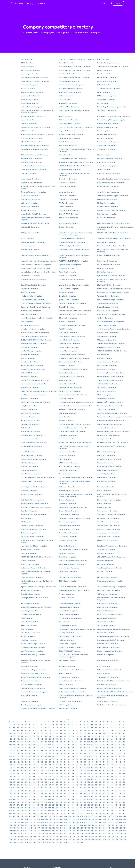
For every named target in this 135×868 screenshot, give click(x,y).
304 (26, 751)
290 (89, 748)
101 (54, 730)
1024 (27, 819)
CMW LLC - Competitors (105, 395)
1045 (108, 819)
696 (34, 788)
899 (124, 805)
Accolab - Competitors (66, 685)
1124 (66, 828)
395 (30, 759)
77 (76, 728)
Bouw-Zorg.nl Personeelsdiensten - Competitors (112, 546)
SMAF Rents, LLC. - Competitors (30, 413)
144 (104, 733)
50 (88, 725)
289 (85, 748)
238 (120, 742)
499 (85, 768)
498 (81, 768)
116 (112, 730)
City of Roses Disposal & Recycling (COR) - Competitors (76, 478)
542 (18, 774)
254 (65, 745)
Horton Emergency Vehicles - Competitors (72, 336)
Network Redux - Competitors (68, 146)
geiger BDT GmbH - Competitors (69, 300)
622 (96, 779)
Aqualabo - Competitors (28, 561)
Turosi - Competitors (65, 417)
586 (73, 776)
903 (22, 808)
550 (50, 774)
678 (81, 785)
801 (92, 796)
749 (124, 791)
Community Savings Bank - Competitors (33, 369)
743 (100, 791)
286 (73, 748)
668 (42, 785)
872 (18, 805)
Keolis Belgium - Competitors (29, 696)
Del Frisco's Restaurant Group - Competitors (72, 692)
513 (22, 771)
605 (30, 779)
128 (42, 733)
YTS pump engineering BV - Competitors (71, 279)
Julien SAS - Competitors (67, 474)
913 (61, 808)
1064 (66, 822)
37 (38, 725)
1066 (73, 822)
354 (104, 753)
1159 (85, 831)
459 (46, 765)
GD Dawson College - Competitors (108, 577)
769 (85, 794)
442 (96, 762)
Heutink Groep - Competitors (29, 85)
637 (38, 782)
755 (30, 794)
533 (100, 771)
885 (69, 805)
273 (22, 748)
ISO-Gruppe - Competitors (67, 666)
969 (46, 814)
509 (124, 768)
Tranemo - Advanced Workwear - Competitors (111, 344)
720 (11, 791)
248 (42, 745)
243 (22, 745)
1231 (15, 840)
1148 (42, 831)
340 (50, 753)
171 (92, 736)
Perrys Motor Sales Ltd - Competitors (109, 590)
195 (69, 739)
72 (57, 728)
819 (46, 799)
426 (34, 762)
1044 (105, 819)
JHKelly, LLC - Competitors (29, 625)
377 (77, 756)
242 (18, 745)
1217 (77, 837)
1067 (77, 822)
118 (120, 730)
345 (69, 753)
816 (34, 799)
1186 (73, 834)
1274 (66, 842)
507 (116, 768)
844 (26, 802)
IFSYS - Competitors (103, 666)
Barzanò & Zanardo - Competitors (69, 210)
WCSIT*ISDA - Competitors (29, 463)
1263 (23, 842)
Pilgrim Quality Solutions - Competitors (32, 500)
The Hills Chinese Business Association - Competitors (37, 135)
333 (22, 753)
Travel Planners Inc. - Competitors (69, 344)
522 (57, 771)
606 (34, 779)
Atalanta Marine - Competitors (107, 618)
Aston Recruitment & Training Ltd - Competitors (112, 210)
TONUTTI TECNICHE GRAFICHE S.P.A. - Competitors (36, 557)
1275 (69, 842)
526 (73, 771)
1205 (30, 837)
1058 (42, 822)
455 (30, 765)
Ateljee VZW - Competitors (105, 564)
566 (112, 774)
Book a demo (41, 3)
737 (77, 791)
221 (54, 742)
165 (69, 736)
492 (57, 768)
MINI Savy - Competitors (66, 633)
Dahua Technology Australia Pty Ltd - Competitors (36, 303)
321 (92, 751)
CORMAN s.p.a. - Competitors (68, 581)
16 (73, 722)
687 (116, 785)
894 (104, 805)
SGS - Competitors (26, 522)
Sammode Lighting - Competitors (69, 223)
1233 (23, 840)
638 (42, 782)
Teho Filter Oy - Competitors (106, 474)
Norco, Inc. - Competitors (67, 421)
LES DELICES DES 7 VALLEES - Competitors (72, 159)
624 (104, 779)
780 (11, 796)
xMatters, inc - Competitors (67, 186)
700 (50, 788)
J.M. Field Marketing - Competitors (31, 446)
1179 (46, 834)
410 (89, 759)
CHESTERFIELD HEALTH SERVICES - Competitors (112, 351)
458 (42, 765)
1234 (27, 840)
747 (116, 791)
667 (38, 785)
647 (77, 782)
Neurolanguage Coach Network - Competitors (34, 598)
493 (61, 768)
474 (104, 765)
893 (100, 805)
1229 (124, 837)
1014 (105, 817)
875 (30, 805)
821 (54, 799)
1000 (50, 817)
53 (100, 725)
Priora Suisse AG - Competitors (107, 74)
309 (46, 751)
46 (73, 725)
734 (65, 791)
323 (100, 751)
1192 (97, 834)
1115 (30, 828)
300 (11, 751)
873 (22, 805)
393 (22, 759)
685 (108, 785)
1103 (101, 825)
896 (112, 805)
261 (92, 745)
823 (61, 799)
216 (34, 742)
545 (30, 774)
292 (96, 748)
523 (61, 771)
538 (120, 771)
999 (46, 817)
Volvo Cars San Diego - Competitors (108, 63)
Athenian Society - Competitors (68, 218)
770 (89, 794)
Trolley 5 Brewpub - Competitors (30, 550)
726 (34, 791)
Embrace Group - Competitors (68, 644)
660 (11, 785)
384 (104, 756)
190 (50, 739)
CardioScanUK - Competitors (68, 74)
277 (38, 748)
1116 (34, 828)
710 (89, 788)
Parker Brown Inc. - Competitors (107, 366)
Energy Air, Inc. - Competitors (68, 179)
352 (96, 753)
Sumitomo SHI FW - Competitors (30, 432)
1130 (89, 828)
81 (92, 728)
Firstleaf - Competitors (66, 207)
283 (61, 748)
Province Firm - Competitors (106, 633)
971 (54, 814)
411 (92, 759)
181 (15, 739)
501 (92, 768)
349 (85, 753)
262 (96, 745)
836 (112, 799)
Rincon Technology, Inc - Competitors (32, 435)
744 (104, 791)
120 (11, 733)
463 (61, 765)
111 (92, 730)
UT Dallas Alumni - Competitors (69, 611)
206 (112, 739)
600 (11, 779)
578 (42, 776)
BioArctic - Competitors (66, 96)
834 (104, 799)
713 (100, 788)
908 (42, 808)
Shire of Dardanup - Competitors (69, 515)
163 (61, 736)
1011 (93, 817)
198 (81, 739)
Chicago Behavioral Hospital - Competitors (34, 459)
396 (34, 759)
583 (61, 776)
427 (38, 762)
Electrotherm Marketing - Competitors (71, 701)
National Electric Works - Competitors (109, 435)
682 (96, 785)
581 (54, 776)
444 (104, 762)
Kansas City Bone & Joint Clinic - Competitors (34, 487)
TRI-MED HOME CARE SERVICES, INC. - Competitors (75, 166)
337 (38, 753)
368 (42, 756)
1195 (108, 834)
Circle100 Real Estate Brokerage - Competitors (73, 561)
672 (57, 785)
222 (57, 742)
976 (73, 814)
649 (85, 782)
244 (26, 745)
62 (18, 728)
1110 (11, 828)
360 (11, 756)
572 (18, 776)
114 (104, 730)
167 (77, 736)
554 (65, 774)
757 (38, 794)
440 (89, 762)
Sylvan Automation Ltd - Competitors (70, 362)
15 (69, 722)
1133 (101, 828)
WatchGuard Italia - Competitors (30, 325)
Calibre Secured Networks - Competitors (33, 329)
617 (77, 779)
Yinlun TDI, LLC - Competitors (68, 540)
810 (11, 799)
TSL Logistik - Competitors (29, 491)
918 (81, 808)
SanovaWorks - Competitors (67, 557)
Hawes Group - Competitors (29, 362)
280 (50, 748)
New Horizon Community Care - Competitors (34, 149)
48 (80, 725)
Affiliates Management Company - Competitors (35, 255)
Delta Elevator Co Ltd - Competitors (31, 296)
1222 (97, 837)
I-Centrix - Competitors (104, 155)
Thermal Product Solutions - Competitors (33, 285)
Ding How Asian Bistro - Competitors (70, 604)
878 (42, 805)
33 (22, 725)
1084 (27, 825)
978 (81, 814)
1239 (46, 840)
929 (124, 808)
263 (100, 745)
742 (96, 791)
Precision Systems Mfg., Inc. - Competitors (34, 670)
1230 (11, 840)
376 (73, 756)
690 (11, 788)
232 (96, 742)
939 (46, 811)
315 (69, 751)
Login (104, 3)
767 (77, 794)
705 (69, 788)
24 (104, 722)
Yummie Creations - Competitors (69, 568)
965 (30, 814)
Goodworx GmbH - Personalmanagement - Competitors (114, 289)
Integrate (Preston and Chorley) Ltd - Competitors (74, 285)
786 (34, 796)
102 (57, 730)
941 (54, 811)
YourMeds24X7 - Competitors (30, 227)
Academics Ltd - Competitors (106, 553)
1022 (19, 819)
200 (89, 739)
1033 (62, 819)
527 (77, 771)
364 (26, 756)
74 (65, 728)
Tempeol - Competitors (28, 358)
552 (57, 774)
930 (11, 811)
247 (38, 745)
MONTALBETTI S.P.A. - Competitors (108, 311)
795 (69, 796)
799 (85, 796)
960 (11, 814)
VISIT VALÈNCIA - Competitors (107, 388)
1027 (38, 819)
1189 (85, 834)
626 (112, 779)
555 (69, 774)
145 (108, 733)
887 (77, 805)
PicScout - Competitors (104, 85)
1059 (46, 822)
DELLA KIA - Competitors (67, 598)
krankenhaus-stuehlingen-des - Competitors (111, 421)
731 (54, 791)
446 (112, 762)
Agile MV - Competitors (66, 329)
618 (81, 779)
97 (38, 730)
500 (89, 768)
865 (108, 802)
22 (96, 722)
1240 (50, 840)
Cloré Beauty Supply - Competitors (69, 81)
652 (96, 782)
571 (15, 776)
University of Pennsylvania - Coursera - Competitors (113, 432)
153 (22, 736)
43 (61, 725)
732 (57, 791)
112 (96, 730)
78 (80, 728)
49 (84, 725)
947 (77, 811)
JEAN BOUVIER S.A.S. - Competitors (108, 384)
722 (18, 791)
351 (92, 753)
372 (57, 756)
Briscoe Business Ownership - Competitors (34, 384)
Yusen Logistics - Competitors (107, 325)
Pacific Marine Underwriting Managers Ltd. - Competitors (38, 709)
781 (15, 796)
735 (69, 791)
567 (116, 774)
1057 (38, 822)
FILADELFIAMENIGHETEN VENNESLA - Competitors (36, 340)
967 (38, 814)
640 (50, 782)
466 (73, 765)
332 (18, 753)
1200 (11, 837)
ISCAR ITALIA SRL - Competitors (30, 633)
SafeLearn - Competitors (66, 268)
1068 (81, 822)
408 (81, 759)
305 (30, 751)
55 (108, 725)
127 (38, 733)
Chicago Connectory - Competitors (70, 526)
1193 (101, 834)
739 (85, 791)
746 (112, 791)
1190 (89, 834)
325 (108, 751)
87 (115, 728)
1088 (42, 825)
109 (85, 730)
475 (108, 765)
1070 (89, 822)
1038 (81, 819)
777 (116, 794)
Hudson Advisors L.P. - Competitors (70, 577)
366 (34, 756)
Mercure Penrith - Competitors (107, 478)
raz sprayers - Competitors (67, 456)
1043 (101, 819)
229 (85, 742)
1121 (54, 828)
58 (119, 725)
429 (46, 762)
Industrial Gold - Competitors (68, 103)
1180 (50, 834)
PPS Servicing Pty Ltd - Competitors (70, 246)
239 (124, 742)
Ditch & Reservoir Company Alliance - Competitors (74, 111)
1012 (97, 817)
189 (46, 739)
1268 (42, 842)
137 (77, 733)
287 (77, 748)
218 (42, 742)
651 (92, 782)
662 (18, 785)
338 (42, 753)
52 (96, 725)
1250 (89, 840)
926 (112, 808)
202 (96, 739)
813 (22, 799)
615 (69, 779)
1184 (66, 834)
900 (11, 808)
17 (76, 722)
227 (77, 742)
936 (34, 811)
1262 (19, 842)
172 (96, 736)
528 (81, 771)
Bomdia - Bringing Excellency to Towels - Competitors (37, 318)
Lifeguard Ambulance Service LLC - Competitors (35, 307)
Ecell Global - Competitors (105, 463)
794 (65, 796)
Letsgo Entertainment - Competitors (108, 124)
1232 (19, 840)
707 (77, 788)
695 (30, 788)
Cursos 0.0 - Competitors (28, 452)
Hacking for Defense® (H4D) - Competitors (111, 446)
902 (18, 808)
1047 (116, 819)
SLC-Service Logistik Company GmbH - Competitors (36, 507)
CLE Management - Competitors (107, 594)
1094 (66, 825)
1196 (112, 834)
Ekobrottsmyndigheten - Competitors (32, 705)
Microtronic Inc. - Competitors (107, 685)
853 (61, 802)
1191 (93, 834)
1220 (89, 837)
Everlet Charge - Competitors (106, 218)
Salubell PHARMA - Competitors (69, 214)
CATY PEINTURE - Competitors (30, 701)
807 (116, 796)
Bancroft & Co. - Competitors (68, 276)
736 (73, 791)
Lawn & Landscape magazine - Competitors (34, 395)
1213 (62, 837)
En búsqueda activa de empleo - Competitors (111, 314)
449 (124, 762)
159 (46, 736)
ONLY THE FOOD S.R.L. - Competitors (70, 636)
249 (46, 745)
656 (112, 782)
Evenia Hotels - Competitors (67, 296)
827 (77, 799)
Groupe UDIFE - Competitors (29, 289)
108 (81, 730)
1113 (23, 828)
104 (65, 730)
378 (81, 756)
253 (61, 745)
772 (96, 794)
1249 (85, 840)
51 (92, 725)
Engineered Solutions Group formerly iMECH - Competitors (38, 587)
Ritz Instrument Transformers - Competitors (34, 674)
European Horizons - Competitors (108, 207)
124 (26, 733)
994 (26, 817)
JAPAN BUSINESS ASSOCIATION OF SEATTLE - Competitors (116, 692)
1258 (120, 840)
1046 (112, 819)
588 (81, 776)
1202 (19, 837)
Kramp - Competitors (104, 131)
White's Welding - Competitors (107, 340)
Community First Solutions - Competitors (110, 467)
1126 (73, 828)
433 (61, 762)
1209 (46, 837)
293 (100, 748)
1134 (105, 828)
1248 (81, 840)
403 (61, 759)
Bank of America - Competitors (30, 103)
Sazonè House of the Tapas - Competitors (33, 515)
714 (104, 788)
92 (18, 730)
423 (22, 762)
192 (57, 739)
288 (81, 748)
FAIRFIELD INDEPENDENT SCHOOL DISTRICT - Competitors (77, 59)
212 (18, 742)
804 (104, 796)
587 (77, 776)
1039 (85, 819)
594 (104, 776)
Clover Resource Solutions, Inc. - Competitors (34, 78)
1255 (108, 840)
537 (116, 771)
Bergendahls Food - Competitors (30, 250)
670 (50, 785)
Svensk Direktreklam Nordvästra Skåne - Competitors (114, 629)
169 (85, 736)
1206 (34, 837)
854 (65, 802)
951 (92, 811)
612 (57, 779)
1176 (34, 834)
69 (45, 728)
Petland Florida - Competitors (30, 622)
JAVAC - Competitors (65, 380)
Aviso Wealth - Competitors (29, 640)
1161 (93, 831)
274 (26, 748)
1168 (120, 831)
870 (11, 805)
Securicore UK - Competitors (106, 369)
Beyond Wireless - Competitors (30, 100)
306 (34, 751)
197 (77, 739)
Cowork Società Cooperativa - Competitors (110, 568)
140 (89, 733)
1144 (27, 831)
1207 (38, 837)
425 (30, 762)
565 (108, 774)
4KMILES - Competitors (28, 292)
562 (96, 774)
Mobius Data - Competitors (29, 533)
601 (15, 779)
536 (112, 771)
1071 (93, 822)
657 (116, 782)
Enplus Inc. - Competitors (28, 210)
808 (120, 796)
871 (15, 805)
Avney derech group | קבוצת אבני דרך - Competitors (75, 590)
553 (61, 774)
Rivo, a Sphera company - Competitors (32, 537)
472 (96, 765)
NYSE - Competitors (65, 705)
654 (104, 782)
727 (38, 791)
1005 (69, 817)
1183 (62, 834)
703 (61, 788)
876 (34, 805)
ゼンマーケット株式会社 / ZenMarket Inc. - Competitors (38, 478)
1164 (105, 831)
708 (81, 788)
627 (116, 779)
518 (42, 771)
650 (89, 782)
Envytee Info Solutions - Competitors (70, 131)
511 (15, 771)
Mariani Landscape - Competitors (108, 644)
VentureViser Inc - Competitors (30, 388)
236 (112, 742)
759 (46, 794)
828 (81, 799)
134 (65, 733)
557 (77, 774)
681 (92, 785)
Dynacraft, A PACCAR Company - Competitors (111, 276)
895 (108, 805)
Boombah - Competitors (66, 227)
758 (42, 794)
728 (42, 791)
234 (104, 742)
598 (120, 776)
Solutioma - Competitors (66, 500)
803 (100, 796)
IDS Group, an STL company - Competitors (72, 410)
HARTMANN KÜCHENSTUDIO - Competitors (111, 402)
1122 (58, 828)
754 (26, 794)
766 (73, 794)
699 (46, 788)
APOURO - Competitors (28, 131)
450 (11, 765)
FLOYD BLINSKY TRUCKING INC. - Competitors (73, 369)
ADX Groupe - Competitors (67, 292)
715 (108, 788)
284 (65, 748)
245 (30, 745)
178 (120, 736)
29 (123, 722)
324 (104, 751)
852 (57, 802)
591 (92, 776)
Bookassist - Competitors (105, 611)
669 (46, 785)
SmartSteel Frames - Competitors (31, 311)
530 (89, 771)
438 (81, 762)
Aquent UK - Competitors (105, 138)
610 (50, 779)
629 (124, 779)
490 (50, 768)
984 (104, 814)
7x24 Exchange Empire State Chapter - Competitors (75, 358)
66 (34, 728)
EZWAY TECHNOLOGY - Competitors (70, 651)
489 (46, 768)
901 (15, 808)
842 (18, 802)
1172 (19, 834)
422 (18, 762)
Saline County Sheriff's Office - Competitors (111, 406)
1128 (81, 828)
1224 (105, 837)
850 (50, 802)
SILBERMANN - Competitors (68, 183)
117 (116, 730)
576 (34, 776)
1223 (101, 837)
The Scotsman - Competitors (68, 537)
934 (26, 811)
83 (100, 728)
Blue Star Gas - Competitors (106, 272)
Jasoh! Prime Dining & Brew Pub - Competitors (35, 223)
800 (89, 796)
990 (11, 817)
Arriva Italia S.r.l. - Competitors (68, 709)
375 (69, 756)
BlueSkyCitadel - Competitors (29, 373)
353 (100, 753)
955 (108, 811)
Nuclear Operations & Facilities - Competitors (34, 692)
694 (26, 788)
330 (11, 753)
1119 (46, 828)
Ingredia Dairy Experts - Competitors (70, 92)
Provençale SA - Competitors (29, 314)
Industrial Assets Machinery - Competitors (110, 581)
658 (120, 782)
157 (38, 736)
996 (34, 817)
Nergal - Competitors (104, 92)
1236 (34, 840)
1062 (58, 822)
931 (15, 811)
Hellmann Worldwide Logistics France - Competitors (75, 311)
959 (124, 811)
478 (120, 765)
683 (100, 785)
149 (124, 733)
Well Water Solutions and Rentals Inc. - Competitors (75, 424)
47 (76, 725)
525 (69, 771)
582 (57, 776)
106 (73, 730)
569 (124, 774)
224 (65, 742)
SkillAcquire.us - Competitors (106, 399)
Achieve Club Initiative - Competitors (108, 362)
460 (50, 765)
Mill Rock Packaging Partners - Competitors (111, 183)
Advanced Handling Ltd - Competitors (109, 526)
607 (38, 779)
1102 (97, 825)
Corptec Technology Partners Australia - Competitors (114, 329)
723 (22, 791)
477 (116, 765)
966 (34, 814)
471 (92, 765)
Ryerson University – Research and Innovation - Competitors (39, 261)
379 (85, 756)
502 (96, 768)
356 (112, 753)
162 (57, 736)
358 (120, 753)
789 (46, 796)
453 (22, 765)
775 (108, 794)
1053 (23, 822)
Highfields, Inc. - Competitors (106, 203)
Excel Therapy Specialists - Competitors (33, 647)
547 (38, 774)
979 (85, 814)
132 (57, 733)
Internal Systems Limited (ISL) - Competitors (111, 640)
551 (54, 774)
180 (11, 739)
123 (22, 733)
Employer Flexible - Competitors (69, 511)
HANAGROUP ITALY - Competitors (108, 540)
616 (73, 779)
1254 (105, 840)
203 (100, 739)
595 (108, 776)
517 (38, 771)
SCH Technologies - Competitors (69, 463)
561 (92, 774)
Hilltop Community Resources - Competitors (72, 314)
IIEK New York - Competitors (106, 162)
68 (41, 728)
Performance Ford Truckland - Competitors (72, 355)
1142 (19, 831)
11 (53, 722)
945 (69, 811)
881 (54, 805)
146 (112, 733)
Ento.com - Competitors (28, 636)
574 (26, 776)
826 (73, 799)
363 (22, 756)
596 (112, 776)
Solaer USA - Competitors (67, 307)
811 (15, 799)
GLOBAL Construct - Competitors (69, 677)
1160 (89, 831)
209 (124, 739)
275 (30, 748)
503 (100, 768)
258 (81, 745)
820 (50, 799)
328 (120, 751)
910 (50, 808)
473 (100, 765)
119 (124, 730)
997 (38, 817)
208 (120, 739)
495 (69, 768)
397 (38, 759)
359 (124, 753)
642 (57, 782)
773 (100, 794)
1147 (38, 831)
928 (120, 808)
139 (85, 733)
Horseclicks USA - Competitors (30, 424)
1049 (124, 819)
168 (81, 736)
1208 (42, 837)
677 (77, 785)
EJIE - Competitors (103, 59)
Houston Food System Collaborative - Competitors (36, 402)
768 (81, 794)
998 (42, 817)
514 (26, 771)
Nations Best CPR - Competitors (107, 261)
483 (22, 768)
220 (50, 742)
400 (50, 759)
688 (120, 785)
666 (34, 785)
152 (18, 736)
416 (112, 759)
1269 (46, 842)
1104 (105, 825)
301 (15, 751)
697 (38, 788)
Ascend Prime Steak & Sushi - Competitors (34, 170)
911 (54, 808)
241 (15, 745)
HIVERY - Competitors (66, 674)
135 (69, 733)
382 (96, 756)
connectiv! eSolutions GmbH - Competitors (34, 443)
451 (15, 765)
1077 (116, 822)
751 (15, 794)
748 (120, 791)
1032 (58, 819)
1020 (11, 819)
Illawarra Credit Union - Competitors (108, 307)
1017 (116, 817)
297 (116, 748)
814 (26, 799)
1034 (66, 819)
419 (124, 759)
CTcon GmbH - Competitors (29, 470)
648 (81, 782)
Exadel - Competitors (65, 155)
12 (57, 722)
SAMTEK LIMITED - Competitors (30, 276)
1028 (42, 819)
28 (119, 722)
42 (57, 725)
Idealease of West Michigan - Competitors (33, 644)
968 (42, 814)
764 (65, 794)
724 (26, 791)
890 (89, 805)
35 (30, 725)
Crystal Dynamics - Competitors (30, 199)
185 (30, 739)
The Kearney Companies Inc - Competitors (72, 325)
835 (108, 799)
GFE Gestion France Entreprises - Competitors (35, 81)
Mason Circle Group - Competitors (31, 594)
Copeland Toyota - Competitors (30, 74)
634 (26, 782)
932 (18, 811)
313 (61, 751)
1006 (73, 817)
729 (46, 791)
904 (26, 808)
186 (34, 739)
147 (116, 733)
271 (15, 748)
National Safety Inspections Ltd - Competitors (73, 507)
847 (38, 802)
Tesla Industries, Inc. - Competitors (108, 296)
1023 (23, 819)
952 (96, 811)
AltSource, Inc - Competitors (106, 622)
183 (22, 739)
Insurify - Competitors (66, 116)
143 (100, 733)
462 (57, 765)
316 (73, 751)
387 (116, 756)
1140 (11, 831)
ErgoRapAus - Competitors (67, 366)
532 (96, 771)
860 (89, 802)
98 (41, 730)
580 (50, 776)
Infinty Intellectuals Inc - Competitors (32, 107)
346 (73, 753)
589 (85, 776)
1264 (27, 842)
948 (81, 811)
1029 (46, 819)
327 (116, 751)
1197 (116, 834)
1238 (42, 840)
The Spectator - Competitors (106, 149)
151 (15, 736)
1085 (30, 825)
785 (30, 796)
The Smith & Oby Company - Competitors (33, 655)
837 (116, 799)
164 (65, 736)
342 (57, 753)
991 (15, 817)
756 (34, 794)
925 (108, 808)
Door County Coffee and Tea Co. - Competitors (73, 303)
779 (124, 794)
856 (73, 802)
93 (22, 730)
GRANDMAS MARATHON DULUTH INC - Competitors (114, 223)
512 (18, 771)
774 (104, 794)
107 (77, 730)
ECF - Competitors (103, 103)
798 (81, 796)
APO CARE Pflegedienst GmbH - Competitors (111, 557)
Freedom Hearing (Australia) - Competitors (34, 214)
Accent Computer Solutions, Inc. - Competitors (73, 688)
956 (112, 811)
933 (22, 811)
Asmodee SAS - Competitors (106, 428)
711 (92, 788)
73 (61, 728)
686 (112, 785)
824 (65, 799)
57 (115, 725)
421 (15, 762)
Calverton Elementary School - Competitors (72, 670)
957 (116, 811)
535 (108, 771)
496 (73, 768)
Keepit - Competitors (27, 322)
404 (65, 759)
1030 (50, 819)
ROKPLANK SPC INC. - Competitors (108, 452)
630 (11, 782)
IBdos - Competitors (103, 674)
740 (89, 791)
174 (104, 736)
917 (77, 808)
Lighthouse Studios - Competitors (108, 333)
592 (96, 776)
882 (57, 805)
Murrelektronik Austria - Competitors (109, 347)
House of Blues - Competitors (68, 351)
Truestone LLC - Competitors (29, 399)
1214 (66, 837)
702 (57, 788)
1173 (23, 834)
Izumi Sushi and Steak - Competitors (70, 124)
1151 (54, 831)
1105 (108, 825)
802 (96, 796)
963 (22, 814)
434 (65, 762)
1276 (73, 842)
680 (89, 785)
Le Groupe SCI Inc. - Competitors (69, 107)
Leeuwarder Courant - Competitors (31, 159)
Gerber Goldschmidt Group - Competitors (71, 85)
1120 (50, 828)
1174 (27, 834)
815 (30, 799)
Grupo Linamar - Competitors (68, 572)
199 (85, 739)
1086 (34, 825)
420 (11, 762)
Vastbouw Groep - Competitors (107, 625)
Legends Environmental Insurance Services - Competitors (38, 272)
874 (26, 805)
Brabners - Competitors (28, 120)
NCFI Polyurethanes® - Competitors (70, 170)
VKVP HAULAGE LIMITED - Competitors (71, 89)
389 (124, 756)
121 (15, 733)
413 (100, 759)
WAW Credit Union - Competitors (69, 120)
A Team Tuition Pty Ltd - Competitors (32, 577)
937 (38, 811)
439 (85, 762)
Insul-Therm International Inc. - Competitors (111, 322)
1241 (54, 840)
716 (112, 788)
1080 (11, 825)
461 (54, 765)
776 (112, 794)
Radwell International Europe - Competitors (110, 300)
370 (50, 756)
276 (34, 748)
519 (46, 771)
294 (104, 748)
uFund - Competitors (27, 518)
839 (124, 799)
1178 (42, 834)
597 (116, 776)
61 (14, 728)
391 (15, 759)
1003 (62, 817)
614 (65, 779)
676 (73, 785)
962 (18, 814)
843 (22, 802)
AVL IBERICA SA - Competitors (107, 111)
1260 (11, 842)
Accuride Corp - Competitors (68, 413)
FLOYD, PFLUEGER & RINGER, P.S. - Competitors (35, 677)
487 (38, 768)
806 (112, 796)
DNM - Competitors (65, 100)
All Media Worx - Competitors (68, 435)
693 (22, 788)
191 (54, 739)
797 (77, 796)
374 (65, 756)
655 (108, 782)
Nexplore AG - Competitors (29, 124)
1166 (112, 831)
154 (26, 736)
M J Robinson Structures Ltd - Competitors (110, 670)
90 (10, 730)
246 (34, 745)
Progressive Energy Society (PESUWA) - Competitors (113, 292)
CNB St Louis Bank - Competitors (69, 289)
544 (26, 774)
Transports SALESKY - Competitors (108, 677)
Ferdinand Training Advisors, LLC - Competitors (112, 120)
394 (26, 759)
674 (65, 785)
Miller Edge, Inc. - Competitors (30, 355)
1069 (85, 822)
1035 (69, 819)
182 (18, 739)
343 (61, 753)
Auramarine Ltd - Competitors (106, 550)
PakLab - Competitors (104, 491)
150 (11, 736)
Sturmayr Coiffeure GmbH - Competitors (71, 135)
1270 (50, 842)
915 (69, 808)
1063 (62, 822)
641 (54, 782)
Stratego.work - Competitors (29, 666)
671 (54, 785)
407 (77, 759)
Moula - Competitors (27, 629)
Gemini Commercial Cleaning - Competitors (111, 377)
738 (81, 791)
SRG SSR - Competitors (28, 89)
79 (84, 728)
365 (30, 756)
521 (54, 771)
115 (108, 730)
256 (73, 745)
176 (112, 736)
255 (69, 745)
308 (42, 751)
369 (46, 756)
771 (92, 794)
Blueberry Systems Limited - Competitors (110, 651)
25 (108, 722)
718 (120, 788)
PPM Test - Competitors (66, 203)
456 (34, 765)
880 (50, 805)
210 (11, 742)
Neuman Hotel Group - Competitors (108, 142)
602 (18, 779)
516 (34, 771)
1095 (69, 825)
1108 (120, 825)
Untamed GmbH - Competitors (68, 384)
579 (46, 776)
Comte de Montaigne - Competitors (108, 192)
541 (15, 774)
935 (30, 811)
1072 (97, 822)
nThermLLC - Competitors (67, 322)
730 (50, 791)
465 (69, 765)
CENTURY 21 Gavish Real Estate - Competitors (35, 380)
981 (92, 814)
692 (18, 788)
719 (124, 788)
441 (92, 762)
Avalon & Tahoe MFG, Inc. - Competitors (71, 647)
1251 (93, 840)
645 (69, 782)
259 (85, 745)
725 (30, 791)
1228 (120, 837)
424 (26, 762)
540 (11, 774)
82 (96, 728)
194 (65, 739)
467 (77, 765)
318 (81, 751)
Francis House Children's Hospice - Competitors (112, 246)
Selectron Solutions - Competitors (31, 590)
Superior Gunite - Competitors (106, 146)
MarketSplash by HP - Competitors (31, 481)
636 (34, 782)
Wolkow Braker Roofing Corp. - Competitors (72, 242)
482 (18, 768)
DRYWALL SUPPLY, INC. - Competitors (109, 285)
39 (45, 725)
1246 (73, 840)
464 (65, 765)
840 (11, 802)
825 (69, 799)
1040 (89, 819)
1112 (19, 828)
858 (81, 802)
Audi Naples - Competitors (105, 439)
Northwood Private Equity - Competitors (110, 159)
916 (73, 808)
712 (96, 788)
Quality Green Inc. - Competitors (107, 78)
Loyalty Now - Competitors (29, 406)
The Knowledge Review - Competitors (70, 618)
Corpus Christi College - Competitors (70, 138)
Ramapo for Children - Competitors (31, 162)
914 (65, 808)
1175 (30, 834)
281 (54, 748)
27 (115, 722)
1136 (112, 828)
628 (120, 779)
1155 (69, 831)
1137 (116, 828)
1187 (77, 834)
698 (42, 788)
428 (42, 762)
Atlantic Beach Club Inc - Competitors (109, 518)
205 (108, 739)
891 (92, 805)
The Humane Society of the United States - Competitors (114, 239)
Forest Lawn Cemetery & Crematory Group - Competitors (76, 402)
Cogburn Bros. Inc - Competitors (107, 166)
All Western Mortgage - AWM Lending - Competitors (75, 67)
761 (54, 794)
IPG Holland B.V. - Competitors (107, 135)
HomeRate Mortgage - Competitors (31, 351)
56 (112, 725)
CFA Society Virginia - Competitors (31, 685)
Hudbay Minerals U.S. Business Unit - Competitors (36, 265)
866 (112, 802)
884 (65, 805)
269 (124, 745)
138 (81, 733)
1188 (81, 834)
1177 (38, 834)
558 (81, 774)
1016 (112, 817)
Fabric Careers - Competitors (29, 203)
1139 (124, 828)
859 (85, 802)
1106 (112, 825)
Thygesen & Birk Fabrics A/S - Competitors (72, 239)
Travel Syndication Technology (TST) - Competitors (113, 67)
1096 (73, 825)
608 (42, 779)
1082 (19, 825)
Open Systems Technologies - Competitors (34, 336)
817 (38, 799)
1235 (30, 840)
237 (116, 742)
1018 (120, 817)
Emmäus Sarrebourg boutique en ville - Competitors (113, 179)
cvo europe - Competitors (67, 192)
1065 (69, 822)
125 (30, 733)
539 (124, 771)
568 (120, 774)
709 (85, 788)
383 (100, 756)
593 (100, 776)
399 (46, 759)
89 (123, 728)
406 (73, 759)
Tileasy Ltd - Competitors (67, 399)
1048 (120, 819)
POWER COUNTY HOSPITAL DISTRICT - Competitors (75, 443)
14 (65, 722)
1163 (101, 831)
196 (73, 739)
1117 (38, 828)
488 (42, 768)
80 (88, 728)
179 (124, 736)
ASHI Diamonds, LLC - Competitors (70, 607)
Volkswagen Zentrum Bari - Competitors (33, 116)
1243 (62, 840)
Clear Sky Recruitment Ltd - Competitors (110, 424)
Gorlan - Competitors (27, 618)
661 (15, 785)
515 (30, 771)
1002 (58, 817)
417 (116, 759)
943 (61, 811)
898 (120, 805)
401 (54, 759)
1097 (77, 825)
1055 (30, 822)
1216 (73, 837)
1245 (69, 840)
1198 (120, 834)
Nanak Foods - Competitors (29, 553)
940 (50, 811)
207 (116, 739)
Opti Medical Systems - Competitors (32, 526)
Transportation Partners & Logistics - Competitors (113, 196)
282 (57, 748)
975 (69, 814)
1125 (69, 828)
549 (46, 774)
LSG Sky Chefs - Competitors (68, 625)
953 (100, 811)
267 (116, 745)
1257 (116, 840)
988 (120, 814)
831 (92, 799)
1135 (108, 828)
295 (108, 748)
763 (61, 794)
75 (69, 728)
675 (69, 785)
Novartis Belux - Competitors (68, 452)
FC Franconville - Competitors (30, 681)
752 (18, 794)
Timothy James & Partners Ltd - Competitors (73, 432)
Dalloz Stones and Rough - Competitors (33, 300)
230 (89, 742)
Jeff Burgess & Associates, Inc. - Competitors (111, 515)
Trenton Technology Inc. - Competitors (71, 681)
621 (92, 779)
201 (92, 739)
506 (112, 768)
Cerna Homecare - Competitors (30, 439)
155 (30, 736)
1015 (108, 817)
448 (120, 762)
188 (42, 739)
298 (120, 748)
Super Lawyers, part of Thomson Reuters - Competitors (114, 116)
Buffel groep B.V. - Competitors (68, 347)
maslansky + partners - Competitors (108, 533)
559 (85, 774)
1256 (112, 840)
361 (15, 756)
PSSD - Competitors (65, 459)
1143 (23, 831)
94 (26, 730)
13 (61, 722)
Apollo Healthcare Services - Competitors (33, 529)
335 (30, 753)
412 (96, 759)
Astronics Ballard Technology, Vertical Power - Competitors (77, 629)
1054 (27, 822)
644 (65, 782)
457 (38, 765)
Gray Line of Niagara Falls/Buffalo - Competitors (74, 395)
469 (85, 765)
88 (119, 728)
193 (61, 739)
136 (73, 733)
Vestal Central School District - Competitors (34, 546)
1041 (93, 819)
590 (89, 776)
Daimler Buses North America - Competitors (72, 587)
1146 (34, 831)
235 (108, 742)
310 (50, 751)
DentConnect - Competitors (106, 655)
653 (100, 782)
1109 (124, 825)
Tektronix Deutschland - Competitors (109, 89)
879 (46, 805)
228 (81, 742)
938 (42, 811)
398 (42, 759)
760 (50, 794)
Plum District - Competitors (67, 439)
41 (53, 725)
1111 (15, 828)
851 (54, 802)
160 (50, 736)
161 (54, 736)
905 (30, 808)
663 (22, 785)
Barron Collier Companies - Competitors (110, 614)
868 (120, 802)
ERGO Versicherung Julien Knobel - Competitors (74, 550)
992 (18, 817)
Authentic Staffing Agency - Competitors (110, 688)
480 (11, 768)
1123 (62, 828)
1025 (30, 819)
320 (89, 751)
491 (54, 768)
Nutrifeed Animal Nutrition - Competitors (71, 564)
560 (89, 774)
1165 (108, 831)
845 (30, 802)
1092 (58, 825)
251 (54, 745)
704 (65, 788)
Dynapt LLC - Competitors (67, 63)
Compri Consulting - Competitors (69, 614)
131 (54, 733)
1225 (108, 837)
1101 (93, 825)
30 (10, 725)
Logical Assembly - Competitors (107, 604)
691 (15, 788)
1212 (58, 837)
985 (108, 814)
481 (15, 768)
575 (30, 776)
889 (85, 805)
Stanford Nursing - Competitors (107, 336)
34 (26, 725)
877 (38, 805)
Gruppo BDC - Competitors (105, 268)
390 (11, 759)
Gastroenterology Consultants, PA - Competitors (112, 413)
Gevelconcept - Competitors (67, 522)
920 (89, 808)
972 (57, 814)
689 (124, 785)
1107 (116, 825)
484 (26, 768)
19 (84, 722)
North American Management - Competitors (34, 568)
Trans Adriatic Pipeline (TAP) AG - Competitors (35, 333)
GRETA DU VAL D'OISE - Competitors (70, 391)
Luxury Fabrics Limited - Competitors (32, 651)
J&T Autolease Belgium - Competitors (32, 92)
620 (89, 779)
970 (50, 814)
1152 (58, 831)
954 (104, 811)
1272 (58, 842)
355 (108, 753)
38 (41, 725)
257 (77, 745)
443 (100, 762)
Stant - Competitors (27, 428)
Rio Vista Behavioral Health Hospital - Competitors (74, 70)
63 (22, 728)
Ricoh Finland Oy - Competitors (107, 242)
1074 (105, 822)
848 (42, 802)
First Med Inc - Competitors (67, 504)
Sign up (118, 3)
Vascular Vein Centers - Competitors (108, 537)
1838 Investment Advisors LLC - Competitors (34, 155)
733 (61, 791)
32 (18, 725)
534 (104, 771)
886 (73, 805)
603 (22, 779)
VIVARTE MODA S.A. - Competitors (31, 138)
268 (120, 745)
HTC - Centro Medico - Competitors (70, 467)
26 (112, 722)
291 (92, 748)
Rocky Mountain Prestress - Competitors (33, 166)
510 (11, 771)
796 (73, 796)
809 (124, 796)
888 (81, 805)
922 (96, 808)
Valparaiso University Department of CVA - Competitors (76, 162)
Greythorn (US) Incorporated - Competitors (33, 279)
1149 (46, 831)
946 (73, 811)
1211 (54, 837)
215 (30, 742)
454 (26, 765)
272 (18, 748)
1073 (101, 822)
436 (73, 762)
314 (65, 751)
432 (57, 762)
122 (18, 733)
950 (89, 811)
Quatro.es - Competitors (105, 70)
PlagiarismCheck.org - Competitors (31, 183)
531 (92, 771)
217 (38, 742)
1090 (50, 825)
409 (85, 759)
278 (42, 748)
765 (69, 794)
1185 (69, 834)
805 (108, 796)
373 (61, 756)
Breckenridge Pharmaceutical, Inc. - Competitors (74, 428)
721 (15, 791)
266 (112, 745)
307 (38, 751)
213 (22, 742)
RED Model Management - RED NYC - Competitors (74, 78)
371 (54, 756)
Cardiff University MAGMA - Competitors (71, 377)
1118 (42, 828)
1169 (124, 831)
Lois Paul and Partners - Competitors (32, 366)
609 (46, 779)
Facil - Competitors (103, 355)
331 (15, 753)
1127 (77, 828)
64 (26, 728)
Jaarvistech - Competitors (28, 417)
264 (104, 745)
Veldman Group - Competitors (106, 410)
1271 (54, 842)
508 (120, 768)
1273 (62, 842)
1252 (97, 840)
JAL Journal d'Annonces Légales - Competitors (112, 587)
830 (89, 799)
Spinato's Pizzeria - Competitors (69, 373)
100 (50, 730)
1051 (15, 822)
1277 (77, 842)
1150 (50, 831)
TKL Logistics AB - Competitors (30, 233)
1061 (54, 822)
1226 (112, 837)
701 (54, 788)
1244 (66, 840)
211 (15, 742)
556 (73, 774)
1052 (19, 822)
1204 (27, 837)
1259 (124, 840)
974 (65, 814)
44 (65, 725)
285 (69, 748)
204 (104, 739)
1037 (77, 819)
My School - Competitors (105, 572)
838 (120, 799)
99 (45, 730)
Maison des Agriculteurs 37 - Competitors (33, 192)
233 (100, 742)
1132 (97, 828)
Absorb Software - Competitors (68, 533)
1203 (23, 837)
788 (42, 796)
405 (69, 759)
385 (108, 756)
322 (96, 751)
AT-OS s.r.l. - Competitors (28, 173)
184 (26, 739)
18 (80, 722)
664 (26, 785)
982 (96, 814)
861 (92, 802)
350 (89, 753)
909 (46, 808)
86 (112, 728)
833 (100, 799)
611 (54, 779)
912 (57, 808)
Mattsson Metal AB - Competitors (108, 127)
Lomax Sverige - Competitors (68, 333)
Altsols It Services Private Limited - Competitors (35, 268)
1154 (66, 831)
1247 (77, 840)
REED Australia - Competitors (29, 196)
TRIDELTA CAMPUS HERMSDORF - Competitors (73, 261)
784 (26, 796)
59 (123, 725)
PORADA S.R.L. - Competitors (68, 470)
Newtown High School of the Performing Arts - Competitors (39, 391)
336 (34, 753)
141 (92, 733)
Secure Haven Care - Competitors (31, 96)
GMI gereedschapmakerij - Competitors (33, 242)
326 (112, 751)
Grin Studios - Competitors (67, 553)
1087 (38, 825)
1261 (15, 842)
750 (11, 794)
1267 (38, 842)
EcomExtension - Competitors (30, 564)
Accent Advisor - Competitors (106, 100)
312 (57, 751)
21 (92, 722)
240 (11, 745)
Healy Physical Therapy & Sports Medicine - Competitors (76, 127)
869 (124, 802)
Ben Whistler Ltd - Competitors (30, 467)
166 (73, 736)
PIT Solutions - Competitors (67, 487)
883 (61, 805)
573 (22, 776)
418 (120, 759)
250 (50, 745)
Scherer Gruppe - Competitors (30, 207)
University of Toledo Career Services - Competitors (74, 518)
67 (38, 728)
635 (30, 782)
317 (77, 751)
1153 (62, 831)
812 (18, 799)
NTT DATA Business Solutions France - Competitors (113, 636)
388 (120, 756)
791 (54, 796)
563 (100, 774)
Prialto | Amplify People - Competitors (70, 388)
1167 (116, 831)
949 (85, 811)
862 (96, 802)
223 (61, 742)
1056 (34, 822)
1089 (46, 825)
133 (61, 733)
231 (92, 742)
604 (26, 779)
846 (34, 802)
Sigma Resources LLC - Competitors (70, 265)
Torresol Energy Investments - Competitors (110, 373)
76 (73, 728)
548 (42, 774)
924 (104, 808)
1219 (85, 837)
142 (96, 733)
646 (73, 782)
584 (65, 776)
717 (116, 788)
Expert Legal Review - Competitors (108, 470)
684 (104, 785)
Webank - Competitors (27, 67)
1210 (50, 837)
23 (100, 722)
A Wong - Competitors (104, 507)
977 (77, 814)
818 (42, 799)
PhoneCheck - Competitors (29, 511)
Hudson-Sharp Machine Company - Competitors (112, 107)
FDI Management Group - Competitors (109, 459)
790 (50, 796)
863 (100, 802)
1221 (93, 837)
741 (92, 791)
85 (108, 728)
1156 (73, 831)
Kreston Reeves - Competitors (68, 660)
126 (34, 733)
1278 (81, 842)
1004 (66, 817)
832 (96, 799)
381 (92, 756)
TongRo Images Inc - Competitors (108, 303)
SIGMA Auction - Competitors (68, 318)
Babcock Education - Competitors (31, 614)
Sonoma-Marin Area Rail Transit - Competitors (35, 146)
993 (22, 817)
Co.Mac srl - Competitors (105, 318)
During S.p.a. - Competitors (29, 410)
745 (108, 791)
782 (18, 796)
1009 (85, 817)
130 (50, 733)
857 (77, 802)
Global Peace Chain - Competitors (31, 474)
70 (49, 728)
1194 (105, 834)
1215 (69, 837)
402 (57, 759)
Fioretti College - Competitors (30, 611)
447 (116, 762)
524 (65, 771)
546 (34, 774)
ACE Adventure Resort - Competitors (32, 456)
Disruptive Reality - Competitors (107, 199)
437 (77, 762)
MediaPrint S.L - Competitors (106, 456)
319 (85, 751)
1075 (108, 822)
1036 (73, 819)
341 (54, 753)
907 (38, 808)
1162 (97, 831)
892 (96, 805)
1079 (124, 822)
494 (65, 768)
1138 (120, 828)
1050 (11, 822)
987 (116, 814)
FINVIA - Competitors (27, 63)
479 (124, 765)
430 (50, 762)
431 (54, 762)
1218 (81, 837)
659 (124, 782)
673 (61, 785)
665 (30, 785)
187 (38, 739)
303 (22, 751)
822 (57, 799)
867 (116, 802)
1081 (15, 825)
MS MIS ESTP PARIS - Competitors (108, 186)
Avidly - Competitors (27, 59)
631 (15, 782)
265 (108, 745)
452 (18, 765)
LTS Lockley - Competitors (105, 358)
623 (100, 779)
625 (108, 779)
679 (85, 785)
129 (46, 733)
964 (26, 814)
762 (57, 794)
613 (61, 779)
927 (116, 808)
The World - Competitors (66, 594)
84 (104, 728)
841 (15, 802)
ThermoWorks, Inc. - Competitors (107, 511)
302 (18, 751)
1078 (120, 822)
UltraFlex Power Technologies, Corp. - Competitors (113, 443)
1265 (30, 842)
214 (26, 742)
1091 (54, 825)
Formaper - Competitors (28, 246)
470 (89, 765)
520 (50, 771)
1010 (89, 817)
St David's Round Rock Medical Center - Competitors (113, 681)
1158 (81, 831)
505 (108, 768)
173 (100, 736)
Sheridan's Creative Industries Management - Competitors (115, 417)
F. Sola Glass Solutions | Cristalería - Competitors (112, 705)
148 (120, 733)
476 (112, 765)
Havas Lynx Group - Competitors (107, 214)
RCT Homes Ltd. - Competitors (107, 96)
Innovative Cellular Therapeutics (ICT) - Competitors (36, 607)
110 (89, 730)
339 (46, 753)
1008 (81, 817)
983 (100, 814)
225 (69, 742)
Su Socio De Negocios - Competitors (108, 529)
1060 (50, 822)
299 (124, 748)
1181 (54, 834)
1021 (15, 819)
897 (116, 805)
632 (18, 782)
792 (57, 796)
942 (57, 811)
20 (88, 722)
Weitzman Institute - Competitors (69, 491)
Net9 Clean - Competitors (67, 640)
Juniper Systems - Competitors (30, 179)
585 (69, 776)
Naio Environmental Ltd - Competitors (109, 265)
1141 (15, 831)
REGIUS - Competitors (66, 142)
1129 (85, 828)
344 (65, 753)
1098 (81, 825)
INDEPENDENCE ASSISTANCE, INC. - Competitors (113, 233)
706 (73, 788)
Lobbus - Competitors (104, 504)
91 (14, 730)
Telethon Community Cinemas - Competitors (34, 504)
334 (26, 753)
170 (89, 736)
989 (124, 814)
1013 (101, 817)
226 (73, 742)
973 (61, 814)
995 (30, 817)
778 (120, 794)
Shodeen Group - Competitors (106, 481)
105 (69, 730)
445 (108, 762)
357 (116, 753)
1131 (93, 828)
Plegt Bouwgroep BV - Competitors (108, 660)
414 (104, 759)
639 (46, 782)
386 (112, 756)
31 (14, 725)
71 (53, 728)
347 (77, 753)
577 (38, 776)
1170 (11, 834)
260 (89, 745)
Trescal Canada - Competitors (68, 272)
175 (108, 736)
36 (34, 725)
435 (69, 762)
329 (124, 751)
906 (34, 808)
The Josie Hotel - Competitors (30, 604)
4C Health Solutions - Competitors (108, 701)
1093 (62, 825)
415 (108, 759)
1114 (27, 828)
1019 (124, 817)
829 (85, 799)
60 (10, 728)
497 (77, 768)
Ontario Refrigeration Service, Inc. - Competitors (35, 127)
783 (22, 796)
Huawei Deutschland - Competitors (70, 340)
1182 (58, 834)
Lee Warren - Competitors (105, 561)
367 (38, 756)
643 (61, 782)
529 (85, 771)
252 (57, 745)
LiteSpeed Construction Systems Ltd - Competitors (74, 250)
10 (49, 722)
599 (124, 776)
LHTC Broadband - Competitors (30, 421)
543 (22, 774)
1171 (15, 834)
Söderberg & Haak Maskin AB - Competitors (34, 344)
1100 (89, 825)
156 (34, 736)
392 (18, 759)
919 (85, 808)
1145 (30, 831)
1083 (23, 825)
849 (46, 802)
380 (89, 756)
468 (81, 765)
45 (69, 725)
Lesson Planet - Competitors (106, 487)
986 (112, 814)
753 (22, 794)
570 (11, 776)
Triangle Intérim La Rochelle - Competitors (110, 380)
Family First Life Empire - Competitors (109, 173)
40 (49, 725)
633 (22, 782)
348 (81, 753)
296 (112, 748)
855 (69, 802)
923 (100, 808)
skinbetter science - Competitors (30, 70)
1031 (54, 819)
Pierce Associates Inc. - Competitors (109, 647)
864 (104, 802)
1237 (38, 840)
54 (104, 725)
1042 (97, 819)
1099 (85, 825)
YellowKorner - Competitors (29, 377)
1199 (124, 834)
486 (34, 768)
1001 (54, 817)
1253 (101, 840)
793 (61, 796)
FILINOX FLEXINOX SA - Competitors (109, 255)
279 (46, 748)
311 (54, 751)
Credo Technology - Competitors (69, 529)
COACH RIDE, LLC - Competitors (69, 199)
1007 (77, 817)
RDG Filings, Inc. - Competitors (107, 391)
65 (30, 728)
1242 (58, 840)
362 (18, 756)
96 (34, 730)
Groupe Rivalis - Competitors (68, 546)
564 (104, 774)
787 (38, 796)
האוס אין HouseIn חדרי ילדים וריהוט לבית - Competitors (75, 406)
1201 (15, 837)
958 (120, 811)
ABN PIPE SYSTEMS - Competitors (31, 142)
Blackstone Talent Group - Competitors (109, 500)
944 (65, 811)
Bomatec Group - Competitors (107, 81)
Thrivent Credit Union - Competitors (31, 494)
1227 (116, 837)
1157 (77, 831)
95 (30, 730)
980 (89, 814)
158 (42, 736)
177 (116, 736)
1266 (34, 842)
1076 (112, 822)
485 (30, 768)
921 (92, 808)
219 (46, 742)
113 (100, 730)
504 (104, 768)
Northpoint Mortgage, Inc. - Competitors (33, 688)
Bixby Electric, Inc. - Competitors (107, 607)
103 (61, 730)
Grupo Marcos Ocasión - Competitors (109, 522)
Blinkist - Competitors (27, 239)
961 (15, 814)
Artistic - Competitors (104, 170)
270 (11, 748)
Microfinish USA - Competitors (30, 347)
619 (85, 779)
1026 (34, 819)
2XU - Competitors (65, 622)
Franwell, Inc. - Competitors (67, 196)
